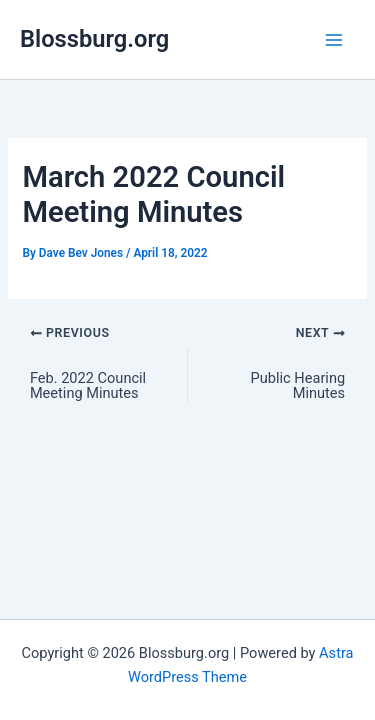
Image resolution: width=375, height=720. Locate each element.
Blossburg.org (94, 39)
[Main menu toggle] (334, 40)
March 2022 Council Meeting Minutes (153, 194)
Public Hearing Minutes (298, 385)
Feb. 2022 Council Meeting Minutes (88, 385)
